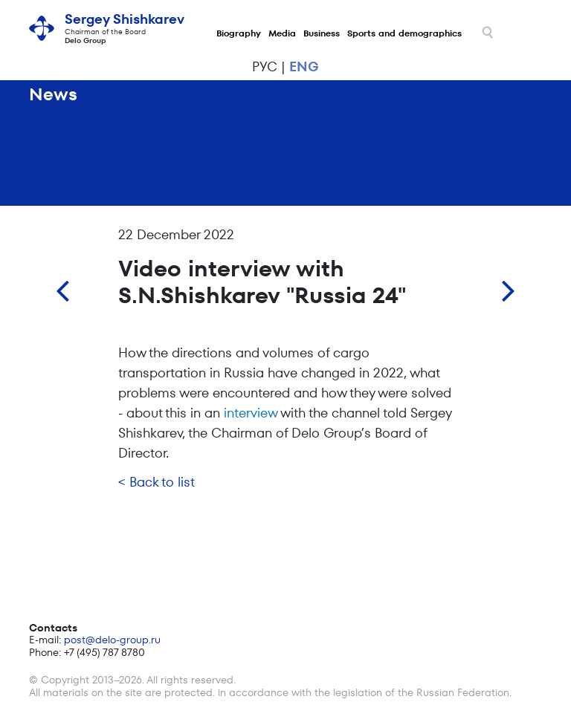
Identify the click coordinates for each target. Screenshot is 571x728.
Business (322, 33)
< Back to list (157, 482)
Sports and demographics (404, 33)
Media (282, 33)
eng (304, 66)
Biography (239, 33)
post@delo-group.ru (112, 640)
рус (265, 66)
